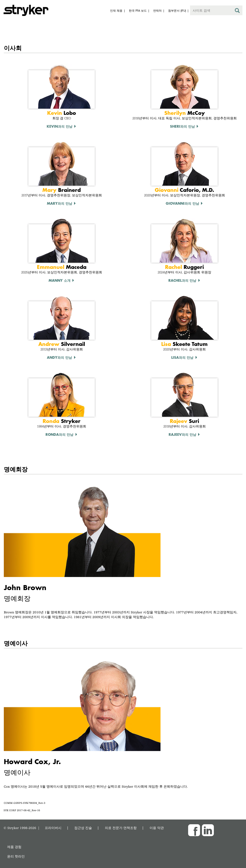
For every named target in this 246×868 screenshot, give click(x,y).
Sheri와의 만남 (182, 126)
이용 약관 (157, 828)
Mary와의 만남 (60, 203)
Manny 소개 (60, 280)
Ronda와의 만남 (59, 434)
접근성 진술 (83, 828)
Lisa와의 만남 (182, 357)
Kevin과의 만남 (60, 126)
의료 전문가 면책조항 (121, 828)
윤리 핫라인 (16, 856)
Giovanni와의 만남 (182, 203)
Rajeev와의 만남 (182, 434)
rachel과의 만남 (182, 280)
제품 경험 (14, 847)
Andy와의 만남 (59, 357)
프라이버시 (53, 828)
